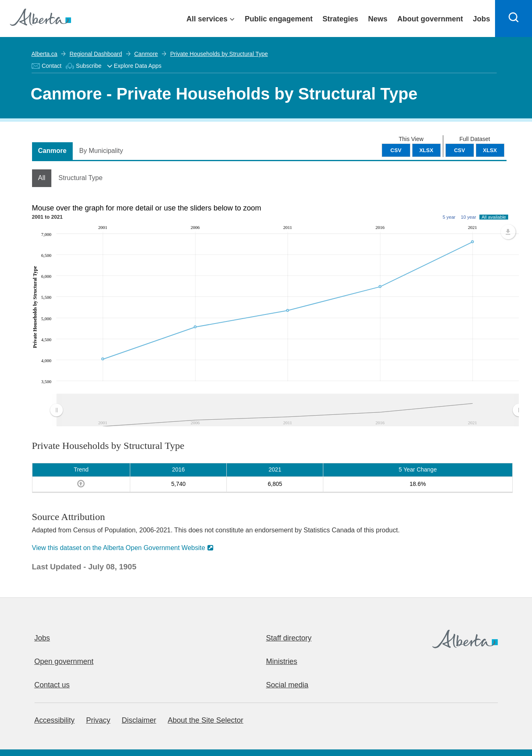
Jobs (42, 638)
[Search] (514, 18)
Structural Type (80, 178)
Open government (64, 661)
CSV (459, 150)
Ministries (282, 661)
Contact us (52, 685)
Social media (287, 685)
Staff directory (289, 638)
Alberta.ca (45, 54)
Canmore (146, 54)
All (42, 178)
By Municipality (101, 151)
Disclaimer (139, 720)
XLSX (490, 150)
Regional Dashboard (96, 54)
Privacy (98, 720)
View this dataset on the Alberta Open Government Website (119, 548)
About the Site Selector (205, 720)
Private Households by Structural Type (219, 54)
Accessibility (55, 720)
